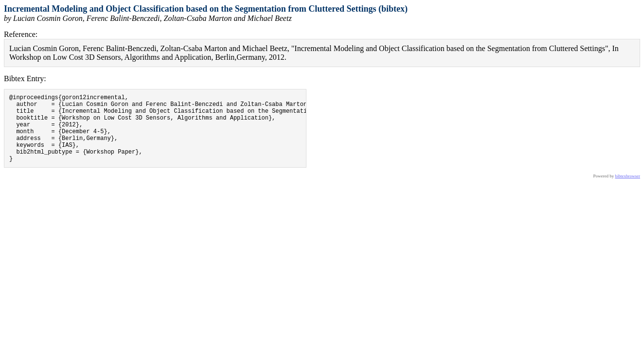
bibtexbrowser (628, 191)
